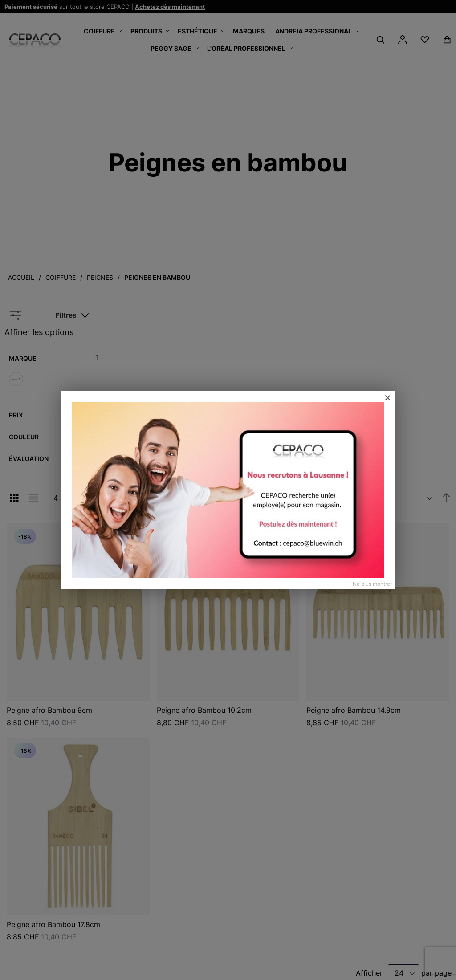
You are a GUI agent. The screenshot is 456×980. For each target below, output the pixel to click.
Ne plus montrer (372, 584)
